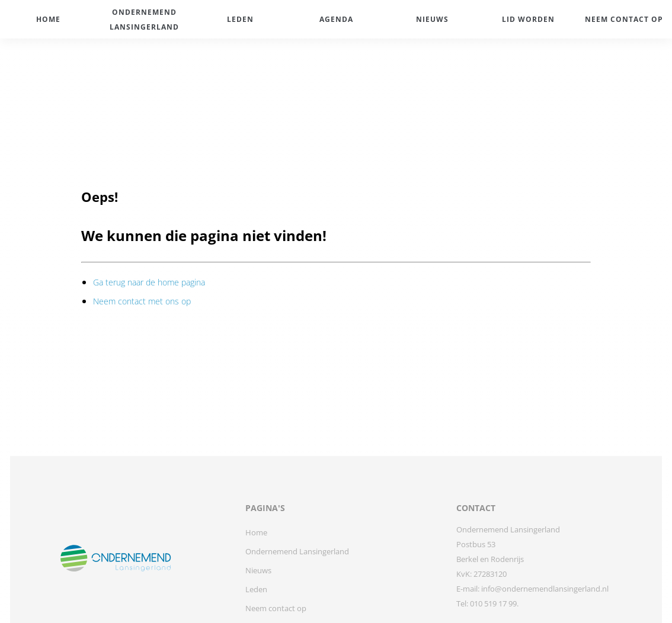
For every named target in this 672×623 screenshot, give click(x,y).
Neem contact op (276, 608)
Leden (256, 589)
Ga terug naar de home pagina (149, 282)
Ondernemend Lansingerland (297, 551)
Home (256, 532)
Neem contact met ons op (142, 301)
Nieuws (258, 570)
